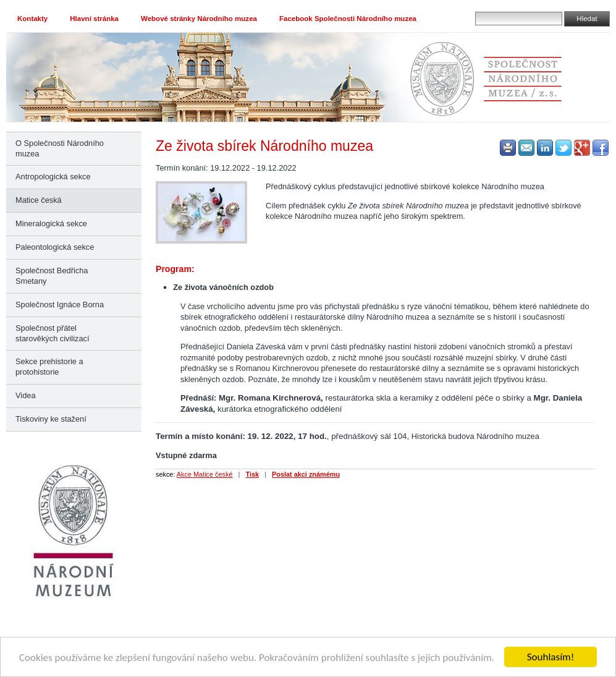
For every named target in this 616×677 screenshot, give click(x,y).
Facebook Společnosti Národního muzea (348, 19)
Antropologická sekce (53, 177)
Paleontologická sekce (55, 247)
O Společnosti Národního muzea (60, 148)
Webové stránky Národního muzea (199, 19)
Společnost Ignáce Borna (60, 304)
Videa (26, 395)
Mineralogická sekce (51, 224)
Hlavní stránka (94, 19)
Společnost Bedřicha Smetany (52, 276)
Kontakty (32, 19)
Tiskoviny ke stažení (51, 419)
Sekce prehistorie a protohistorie (49, 367)
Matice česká (39, 200)
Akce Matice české (205, 474)
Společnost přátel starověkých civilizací (52, 333)
